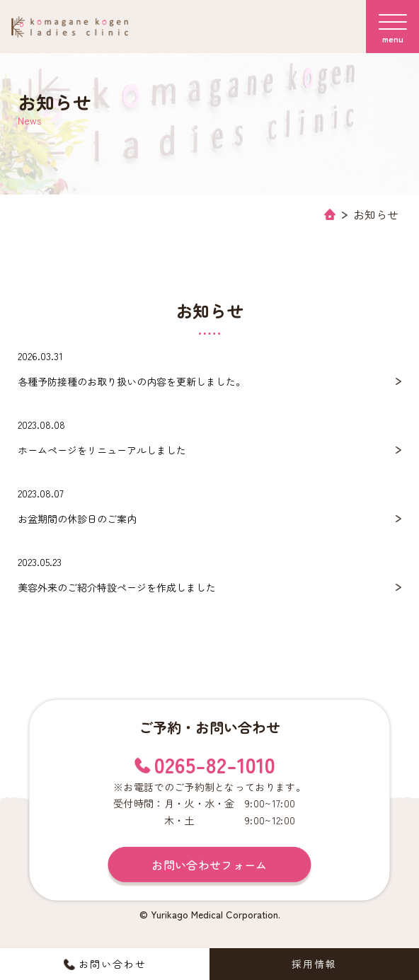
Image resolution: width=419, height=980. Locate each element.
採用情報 (314, 964)
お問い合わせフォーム (209, 865)
